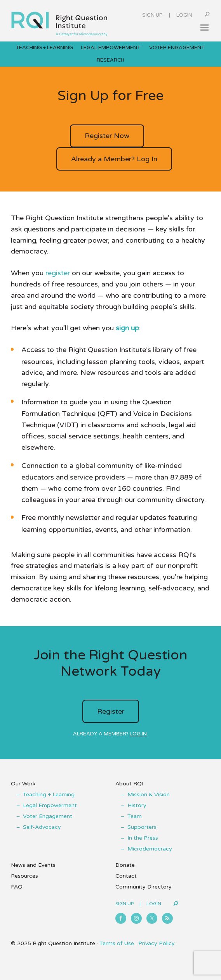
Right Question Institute (59, 21)
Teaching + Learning (49, 795)
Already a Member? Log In (114, 159)
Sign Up (152, 15)
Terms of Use (117, 943)
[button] (204, 28)
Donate (125, 865)
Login (184, 15)
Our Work (23, 784)
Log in (138, 734)
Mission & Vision (149, 795)
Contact (126, 876)
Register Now (107, 136)
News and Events (33, 865)
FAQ (17, 887)
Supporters (142, 827)
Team (135, 816)
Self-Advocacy (42, 827)
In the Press (143, 838)
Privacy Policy (157, 943)
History (137, 805)
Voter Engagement (48, 816)
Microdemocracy (150, 849)
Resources (24, 876)
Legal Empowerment (50, 805)
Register (111, 711)
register (58, 273)
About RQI (129, 784)
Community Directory (144, 887)
